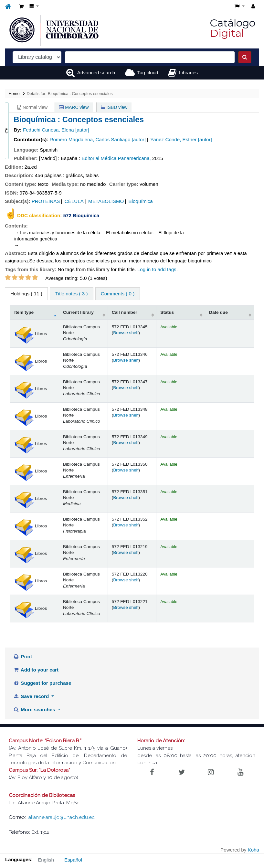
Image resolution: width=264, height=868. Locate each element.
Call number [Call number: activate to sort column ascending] (125, 312)
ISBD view (114, 107)
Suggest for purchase (42, 683)
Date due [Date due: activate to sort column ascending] (218, 312)
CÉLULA (74, 201)
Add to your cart (36, 670)
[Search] (245, 57)
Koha (253, 850)
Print (23, 656)
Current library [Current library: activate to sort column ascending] (78, 312)
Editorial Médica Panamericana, (116, 158)
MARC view (74, 107)
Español (73, 860)
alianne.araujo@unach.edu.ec (62, 817)
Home (14, 94)
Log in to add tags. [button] (158, 269)
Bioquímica (141, 201)
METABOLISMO (106, 201)
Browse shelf (126, 333)
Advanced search (96, 73)
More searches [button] (35, 709)
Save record (32, 696)
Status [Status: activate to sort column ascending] (167, 312)
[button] (21, 7)
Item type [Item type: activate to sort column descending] (24, 312)
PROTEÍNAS (46, 201)
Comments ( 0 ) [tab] (118, 294)
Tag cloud (148, 73)
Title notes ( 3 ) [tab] (72, 294)
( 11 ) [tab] (26, 294)
